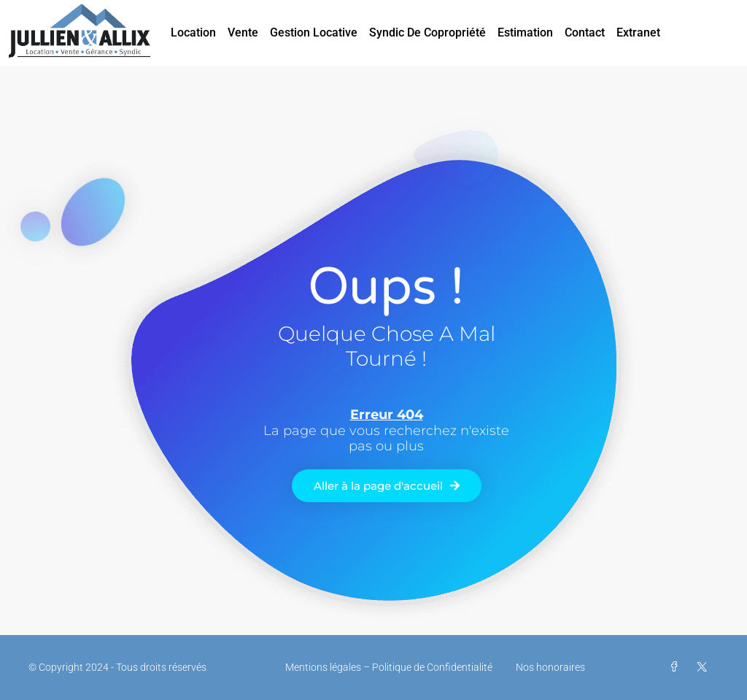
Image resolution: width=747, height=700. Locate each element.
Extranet (638, 32)
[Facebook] (677, 667)
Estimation (525, 32)
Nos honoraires (550, 667)
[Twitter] (705, 667)
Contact (585, 32)
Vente (243, 32)
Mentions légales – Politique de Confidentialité (389, 667)
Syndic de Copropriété (427, 32)
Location (193, 32)
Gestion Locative (314, 32)
